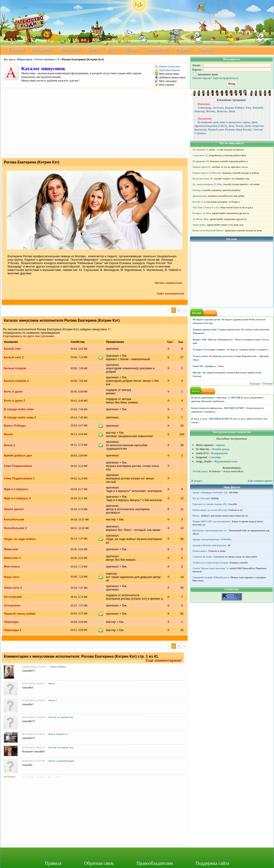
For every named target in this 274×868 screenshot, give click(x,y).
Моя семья (12, 566)
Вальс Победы (15, 426)
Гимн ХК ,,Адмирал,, (205, 366)
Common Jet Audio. (203, 557)
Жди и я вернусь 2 (17, 498)
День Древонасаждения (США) (226, 124)
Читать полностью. (168, 283)
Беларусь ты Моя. (202, 213)
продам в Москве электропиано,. (210, 545)
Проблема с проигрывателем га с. (210, 530)
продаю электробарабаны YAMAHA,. (213, 539)
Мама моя (11, 549)
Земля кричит (14, 509)
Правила (53, 863)
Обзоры (131, 50)
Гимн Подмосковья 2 (19, 478)
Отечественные (45, 59)
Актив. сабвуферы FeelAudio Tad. (210, 492)
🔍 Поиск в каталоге (168, 66)
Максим (199, 111)
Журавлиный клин (226, 461)
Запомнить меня (205, 74)
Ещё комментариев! (164, 661)
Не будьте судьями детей (207, 319)
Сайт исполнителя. (172, 294)
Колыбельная (14, 519)
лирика (220, 445)
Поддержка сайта (212, 863)
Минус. (197, 516)
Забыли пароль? (202, 78)
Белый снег (12, 349)
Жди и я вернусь (16, 489)
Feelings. (197, 190)
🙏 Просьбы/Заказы (167, 70)
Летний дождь (221, 449)
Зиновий (258, 108)
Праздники (42, 50)
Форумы (183, 50)
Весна (8, 434)
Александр (204, 108)
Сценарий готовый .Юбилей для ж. (211, 577)
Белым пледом (15, 368)
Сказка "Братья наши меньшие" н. (211, 568)
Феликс (211, 111)
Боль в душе (13, 391)
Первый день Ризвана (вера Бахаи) (230, 129)
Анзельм (218, 108)
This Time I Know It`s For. (206, 207)
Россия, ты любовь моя (61, 717)
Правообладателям (155, 863)
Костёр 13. (198, 202)
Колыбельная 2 (15, 528)
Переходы (11, 622)
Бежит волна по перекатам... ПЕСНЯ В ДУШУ (218, 408)
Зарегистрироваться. (226, 78)
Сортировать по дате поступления (28, 336)
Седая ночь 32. (200, 155)
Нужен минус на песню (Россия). (210, 510)
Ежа (248, 108)
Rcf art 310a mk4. (202, 498)
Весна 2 (10, 445)
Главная (17, 50)
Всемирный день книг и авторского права (224, 122)
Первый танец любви (20, 614)
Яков (232, 111)
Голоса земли (200, 356)
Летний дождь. (200, 471)
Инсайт (197, 372)
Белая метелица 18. (203, 178)
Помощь (206, 50)
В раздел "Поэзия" (261, 383)
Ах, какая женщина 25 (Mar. (208, 184)
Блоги (93, 50)
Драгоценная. (200, 196)
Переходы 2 (13, 630)
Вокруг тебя (200, 339)
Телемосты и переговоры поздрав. (211, 563)
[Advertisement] (95, 121)
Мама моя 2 (12, 558)
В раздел (197, 481)
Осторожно (12, 605)
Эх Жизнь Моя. (201, 219)
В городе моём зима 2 (20, 417)
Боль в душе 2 (14, 401)
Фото (111, 50)
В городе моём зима (19, 409)
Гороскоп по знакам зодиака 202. (210, 504)
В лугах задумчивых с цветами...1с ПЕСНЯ (216, 397)
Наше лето (12, 577)
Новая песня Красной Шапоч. (208, 230)
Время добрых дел (18, 455)
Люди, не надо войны (20, 539)
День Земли (236, 126)
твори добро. (199, 225)
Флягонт (222, 111)
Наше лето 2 (13, 588)
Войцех (239, 108)
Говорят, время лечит (205, 329)
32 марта (198, 349)
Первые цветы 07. (202, 167)
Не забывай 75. (201, 150)
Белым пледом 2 (16, 381)
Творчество (156, 50)
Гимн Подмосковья (18, 466)
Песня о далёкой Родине (61, 761)
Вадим (229, 108)
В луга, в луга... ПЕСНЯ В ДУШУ (211, 419)
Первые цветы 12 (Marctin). (207, 173)
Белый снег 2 (14, 357)
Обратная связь (99, 863)
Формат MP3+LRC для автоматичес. (212, 521)
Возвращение (219, 453)
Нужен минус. (200, 551)
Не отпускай (13, 597)
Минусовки (70, 50)
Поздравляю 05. (201, 161)
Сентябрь (215, 457)
